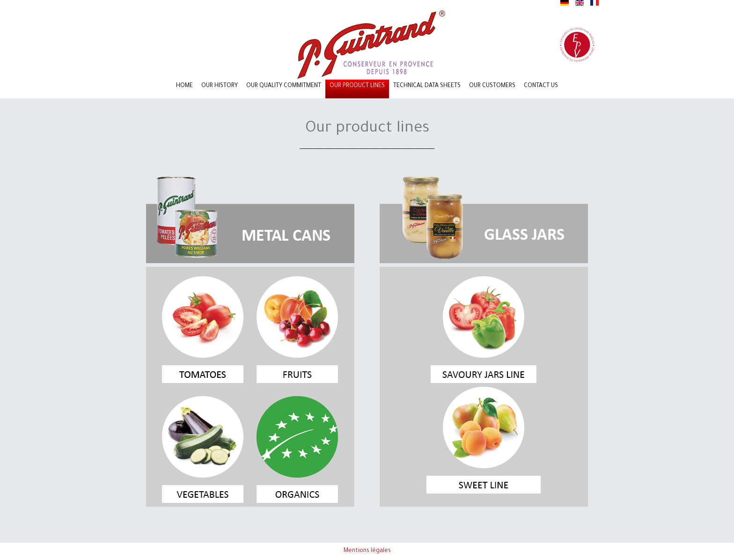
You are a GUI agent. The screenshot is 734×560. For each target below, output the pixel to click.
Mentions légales (367, 551)
